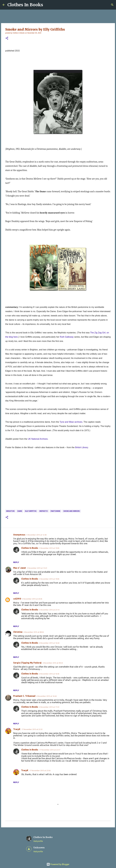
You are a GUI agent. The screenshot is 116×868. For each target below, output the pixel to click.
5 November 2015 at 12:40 (36, 535)
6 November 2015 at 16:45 (49, 674)
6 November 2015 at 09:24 (53, 663)
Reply (16, 562)
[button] (7, 38)
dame (20, 511)
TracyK (17, 729)
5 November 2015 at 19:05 (49, 548)
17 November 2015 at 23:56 (40, 770)
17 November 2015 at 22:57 (50, 750)
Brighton (10, 511)
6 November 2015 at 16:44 (49, 643)
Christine (18, 632)
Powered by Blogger (58, 864)
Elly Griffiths (31, 511)
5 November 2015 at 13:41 (37, 568)
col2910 (17, 599)
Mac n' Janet (20, 568)
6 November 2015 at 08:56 (34, 632)
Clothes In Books (25, 5)
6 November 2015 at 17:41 (49, 707)
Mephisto (44, 511)
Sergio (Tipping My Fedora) (27, 663)
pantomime (55, 511)
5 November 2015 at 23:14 (49, 610)
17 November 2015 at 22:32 (32, 729)
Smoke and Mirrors (72, 511)
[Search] (112, 5)
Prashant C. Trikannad (24, 696)
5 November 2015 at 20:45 (32, 599)
